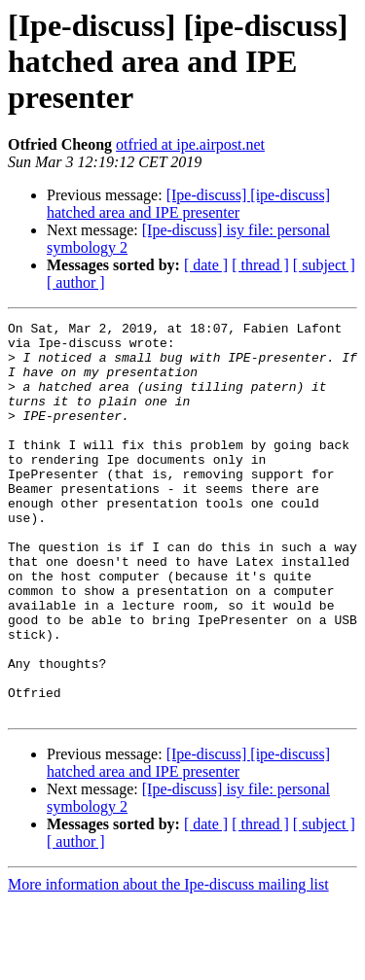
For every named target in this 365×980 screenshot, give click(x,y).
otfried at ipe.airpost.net (190, 144)
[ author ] (76, 282)
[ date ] (206, 265)
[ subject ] (324, 265)
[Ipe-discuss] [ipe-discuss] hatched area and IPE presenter (188, 204)
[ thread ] (260, 265)
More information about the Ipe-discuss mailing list (168, 963)
